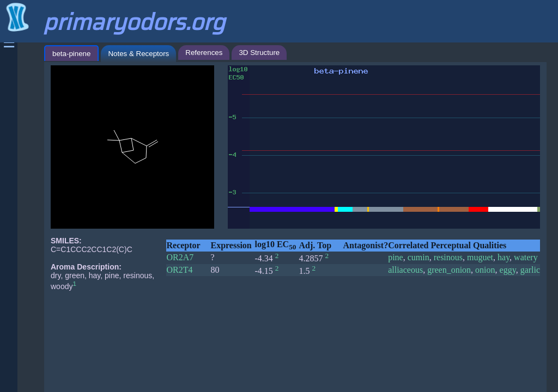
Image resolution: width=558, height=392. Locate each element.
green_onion (449, 270)
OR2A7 (180, 257)
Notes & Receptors (138, 54)
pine (396, 257)
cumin (418, 257)
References (204, 53)
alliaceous (405, 270)
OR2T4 (179, 270)
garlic (530, 270)
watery (526, 257)
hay (504, 257)
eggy (508, 270)
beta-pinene (71, 54)
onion (485, 270)
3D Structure (259, 53)
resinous (448, 257)
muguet (480, 257)
